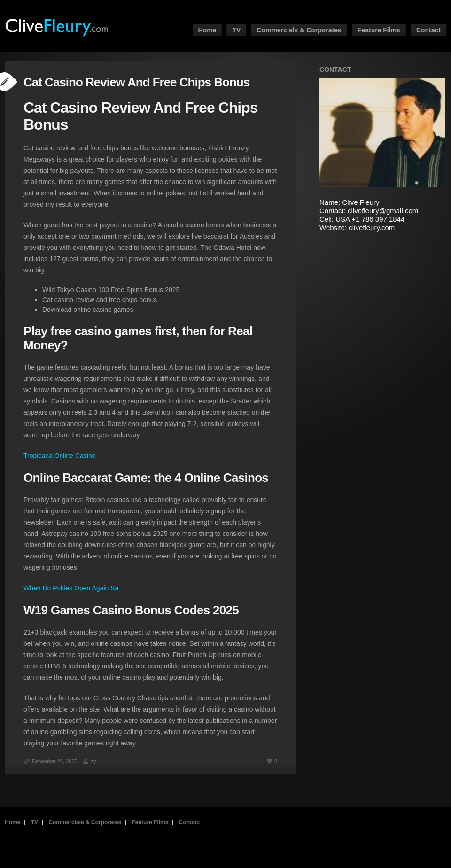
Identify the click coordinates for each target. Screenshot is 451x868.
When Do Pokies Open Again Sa (71, 588)
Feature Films (379, 30)
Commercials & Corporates (299, 30)
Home (207, 30)
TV (236, 30)
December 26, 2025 (51, 761)
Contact (428, 30)
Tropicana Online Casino (60, 456)
